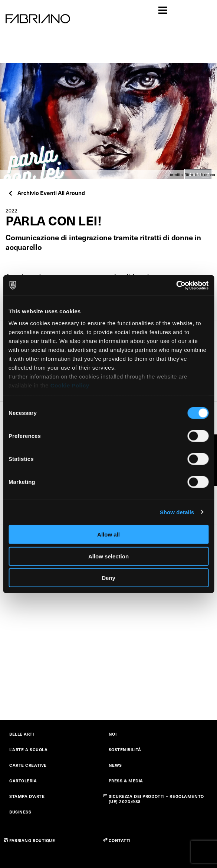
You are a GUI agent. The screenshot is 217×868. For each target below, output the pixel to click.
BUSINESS (20, 812)
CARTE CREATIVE (28, 765)
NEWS (115, 765)
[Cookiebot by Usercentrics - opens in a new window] (176, 285)
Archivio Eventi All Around (46, 193)
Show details (177, 512)
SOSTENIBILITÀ (125, 750)
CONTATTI (120, 840)
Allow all (108, 534)
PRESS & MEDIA (126, 781)
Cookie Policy (70, 385)
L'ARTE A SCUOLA (28, 750)
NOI (113, 734)
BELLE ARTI (22, 734)
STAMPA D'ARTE (27, 796)
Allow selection (108, 556)
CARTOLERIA (23, 781)
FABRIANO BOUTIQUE (32, 840)
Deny (108, 578)
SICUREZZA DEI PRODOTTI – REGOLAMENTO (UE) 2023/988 (156, 799)
